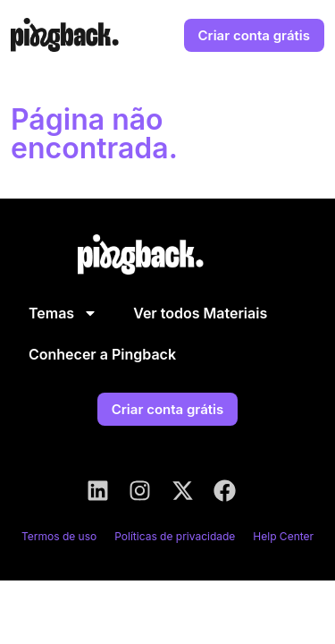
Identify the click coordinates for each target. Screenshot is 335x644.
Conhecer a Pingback (102, 354)
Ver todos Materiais (200, 313)
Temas (63, 313)
